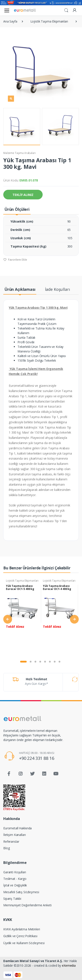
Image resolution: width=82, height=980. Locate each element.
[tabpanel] (23, 617)
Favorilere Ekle (15, 260)
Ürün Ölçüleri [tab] (17, 209)
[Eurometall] (25, 10)
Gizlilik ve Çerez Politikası (20, 936)
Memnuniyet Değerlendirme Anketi (27, 905)
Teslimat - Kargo (15, 879)
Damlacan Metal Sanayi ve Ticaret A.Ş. (33, 961)
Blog (6, 848)
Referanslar (11, 841)
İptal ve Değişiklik (15, 885)
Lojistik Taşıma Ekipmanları (22, 581)
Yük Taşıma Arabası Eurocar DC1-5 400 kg (20, 587)
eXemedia (69, 965)
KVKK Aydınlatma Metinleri (22, 929)
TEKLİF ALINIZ (23, 195)
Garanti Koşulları (15, 872)
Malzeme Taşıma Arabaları (19, 153)
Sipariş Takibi (12, 899)
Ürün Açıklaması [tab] (20, 289)
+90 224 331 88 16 (37, 758)
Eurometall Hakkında (17, 828)
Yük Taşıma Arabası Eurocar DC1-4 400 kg (57, 587)
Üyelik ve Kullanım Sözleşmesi (24, 943)
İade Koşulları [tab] (58, 289)
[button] (66, 10)
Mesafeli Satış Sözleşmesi (21, 892)
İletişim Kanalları (14, 835)
